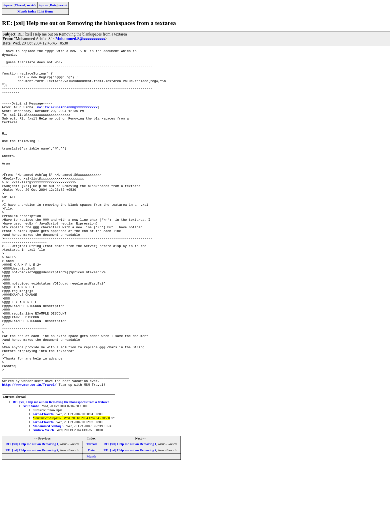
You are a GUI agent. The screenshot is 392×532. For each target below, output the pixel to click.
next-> (31, 5)
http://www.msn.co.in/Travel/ (29, 452)
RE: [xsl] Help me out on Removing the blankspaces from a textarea (61, 470)
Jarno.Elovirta (43, 482)
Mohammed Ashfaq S (48, 494)
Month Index (27, 11)
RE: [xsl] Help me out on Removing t (32, 512)
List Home (46, 11)
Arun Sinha (31, 474)
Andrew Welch (43, 498)
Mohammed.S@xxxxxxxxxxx (80, 39)
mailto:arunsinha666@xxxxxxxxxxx (67, 119)
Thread (20, 5)
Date (53, 5)
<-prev (8, 5)
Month (91, 525)
